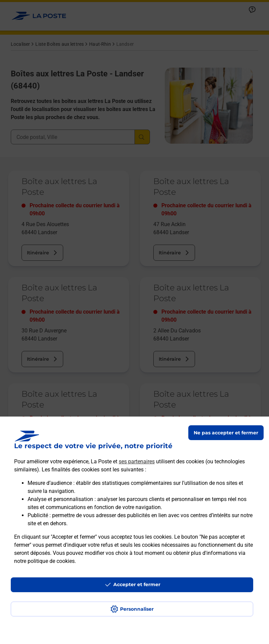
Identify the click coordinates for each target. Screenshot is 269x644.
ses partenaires (137, 461)
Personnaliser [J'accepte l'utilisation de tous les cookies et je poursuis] (137, 609)
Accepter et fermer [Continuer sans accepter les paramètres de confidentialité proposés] (137, 584)
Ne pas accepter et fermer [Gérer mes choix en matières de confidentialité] (226, 433)
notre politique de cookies (44, 561)
